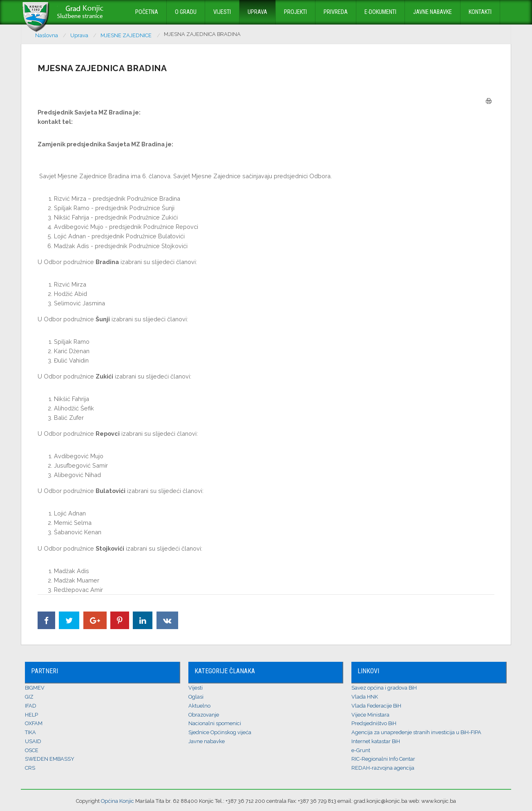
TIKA (30, 732)
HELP (31, 715)
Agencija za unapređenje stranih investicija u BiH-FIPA (416, 732)
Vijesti (222, 12)
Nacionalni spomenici (215, 723)
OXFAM (34, 723)
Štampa (489, 101)
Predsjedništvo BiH (374, 723)
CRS (30, 768)
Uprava (257, 12)
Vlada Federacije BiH (376, 706)
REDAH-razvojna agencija (383, 768)
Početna (147, 12)
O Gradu (186, 12)
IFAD (31, 706)
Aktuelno (199, 706)
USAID (33, 741)
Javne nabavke (433, 12)
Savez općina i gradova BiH (384, 688)
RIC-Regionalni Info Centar (383, 759)
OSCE (32, 750)
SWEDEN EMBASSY (50, 759)
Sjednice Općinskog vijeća (220, 732)
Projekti (295, 12)
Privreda (336, 12)
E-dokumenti (380, 12)
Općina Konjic (117, 801)
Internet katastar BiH (376, 741)
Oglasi (196, 697)
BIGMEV (35, 688)
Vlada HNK (365, 697)
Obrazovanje (204, 715)
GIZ (29, 697)
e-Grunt (361, 750)
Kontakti (480, 12)
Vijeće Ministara (370, 715)
